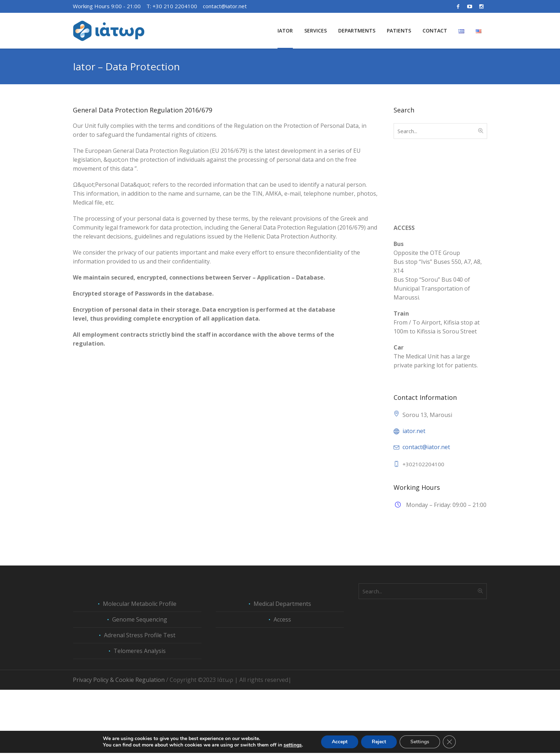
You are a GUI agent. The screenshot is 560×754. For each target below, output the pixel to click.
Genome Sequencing (140, 684)
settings (293, 746)
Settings (420, 743)
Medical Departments (282, 668)
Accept (340, 743)
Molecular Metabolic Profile (140, 668)
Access (282, 684)
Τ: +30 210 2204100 (172, 6)
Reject (379, 743)
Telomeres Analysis (140, 715)
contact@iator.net (225, 6)
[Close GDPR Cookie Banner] (449, 743)
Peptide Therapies (417, 592)
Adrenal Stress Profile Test (140, 699)
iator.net (414, 431)
